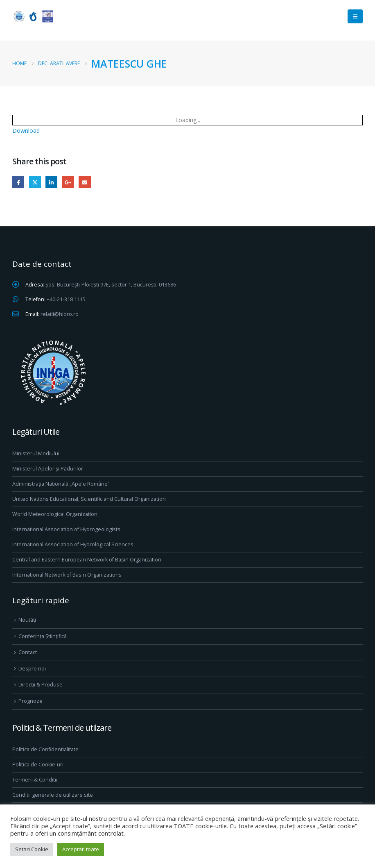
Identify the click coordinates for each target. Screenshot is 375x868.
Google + (68, 182)
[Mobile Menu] (355, 16)
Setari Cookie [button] (32, 849)
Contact (28, 652)
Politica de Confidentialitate (45, 749)
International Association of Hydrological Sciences (73, 544)
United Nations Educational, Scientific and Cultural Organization (89, 499)
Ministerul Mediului (36, 453)
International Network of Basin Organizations (67, 575)
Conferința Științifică (43, 636)
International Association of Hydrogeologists (66, 529)
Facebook (18, 182)
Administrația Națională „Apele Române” (61, 484)
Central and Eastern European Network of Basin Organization (87, 560)
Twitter (35, 182)
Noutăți (27, 620)
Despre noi (32, 669)
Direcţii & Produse (41, 685)
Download (26, 131)
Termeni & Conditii (35, 780)
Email (85, 182)
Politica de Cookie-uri (38, 765)
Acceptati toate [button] (81, 849)
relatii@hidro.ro (60, 314)
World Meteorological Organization (55, 514)
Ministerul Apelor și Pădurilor (48, 469)
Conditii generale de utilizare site (53, 795)
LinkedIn (51, 182)
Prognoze (30, 701)
